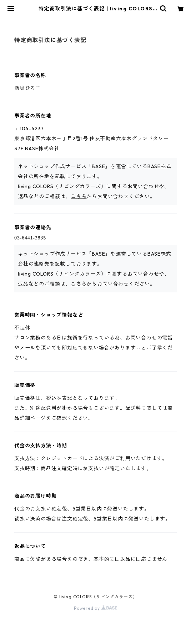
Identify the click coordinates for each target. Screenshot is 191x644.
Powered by (95, 608)
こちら (79, 196)
